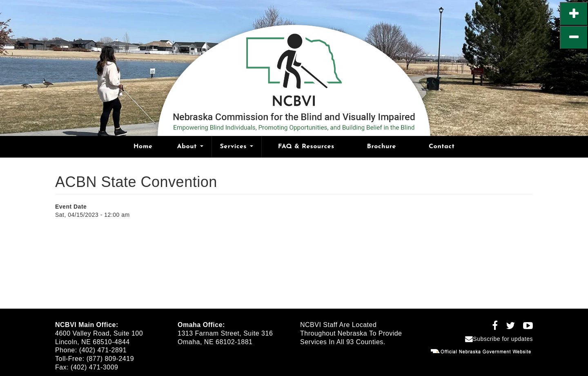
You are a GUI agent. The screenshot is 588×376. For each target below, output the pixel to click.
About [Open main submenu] (190, 147)
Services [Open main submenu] (237, 147)
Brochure (382, 147)
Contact (442, 147)
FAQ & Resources (306, 147)
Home (143, 147)
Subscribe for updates (499, 339)
